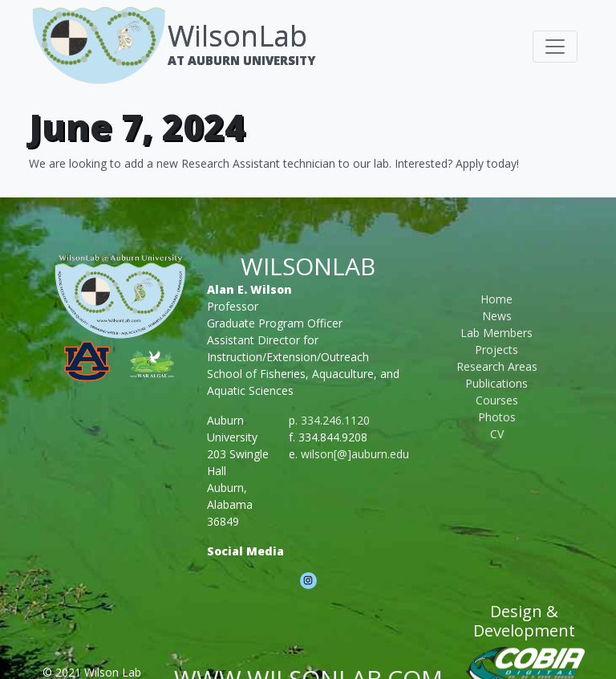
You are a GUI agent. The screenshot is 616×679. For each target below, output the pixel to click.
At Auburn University (241, 60)
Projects (496, 350)
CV (497, 434)
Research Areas (497, 366)
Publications (496, 383)
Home (496, 299)
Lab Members (496, 333)
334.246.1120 (335, 420)
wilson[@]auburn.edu (355, 454)
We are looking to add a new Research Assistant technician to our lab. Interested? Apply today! (274, 163)
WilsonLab (237, 36)
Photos (497, 417)
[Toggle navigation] (555, 47)
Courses (497, 400)
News (497, 316)
